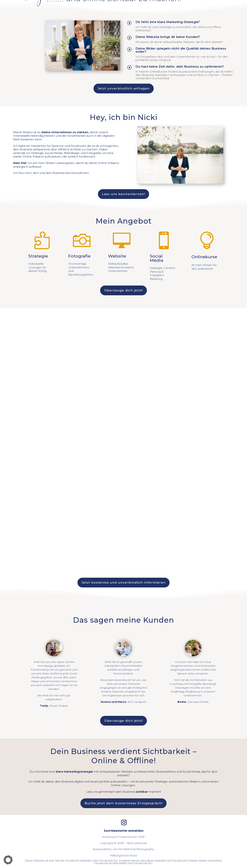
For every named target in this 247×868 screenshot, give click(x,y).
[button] (8, 860)
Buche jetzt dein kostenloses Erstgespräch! (123, 803)
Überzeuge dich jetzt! (123, 290)
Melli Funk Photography (139, 849)
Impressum (110, 837)
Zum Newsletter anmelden (124, 831)
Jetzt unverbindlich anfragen (124, 88)
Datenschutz (128, 837)
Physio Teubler (59, 706)
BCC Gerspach (137, 702)
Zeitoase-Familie (198, 702)
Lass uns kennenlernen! (123, 194)
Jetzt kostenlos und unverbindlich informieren (123, 582)
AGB (142, 837)
